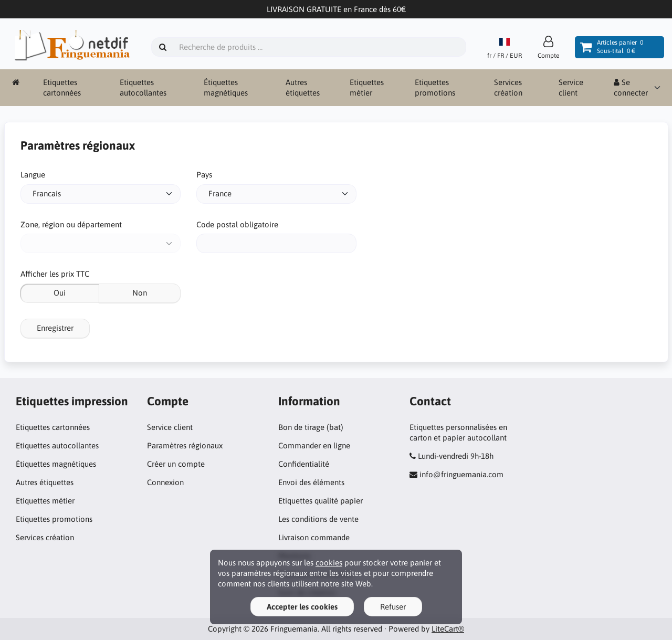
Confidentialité (304, 464)
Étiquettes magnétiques (226, 87)
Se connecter (631, 87)
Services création (508, 87)
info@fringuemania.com (461, 474)
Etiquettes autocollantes (143, 87)
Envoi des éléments (311, 482)
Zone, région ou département (71, 224)
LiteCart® (448, 629)
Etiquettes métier (367, 87)
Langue (33, 175)
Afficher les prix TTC (55, 274)
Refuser (393, 607)
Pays (204, 175)
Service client (571, 87)
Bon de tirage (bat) (311, 427)
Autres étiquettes (303, 87)
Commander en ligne (314, 445)
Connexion (165, 482)
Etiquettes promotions (435, 87)
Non (140, 293)
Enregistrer (55, 328)
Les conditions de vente (318, 519)
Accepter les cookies (302, 607)
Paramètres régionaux (185, 445)
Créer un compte (176, 464)
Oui (60, 293)
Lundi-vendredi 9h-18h (456, 456)
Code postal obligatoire (237, 224)
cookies (329, 563)
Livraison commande (314, 537)
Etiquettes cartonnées (62, 87)
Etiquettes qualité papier (321, 501)
